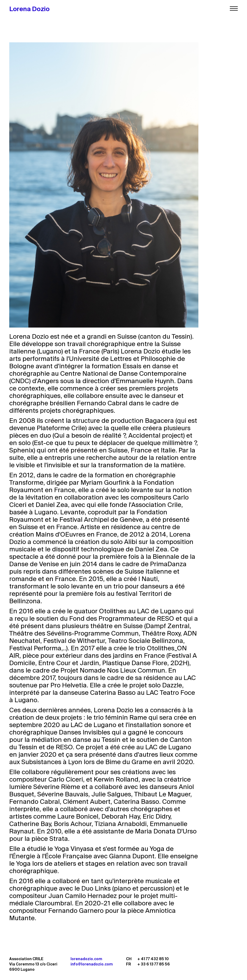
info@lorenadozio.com (92, 964)
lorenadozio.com (86, 959)
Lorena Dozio (29, 9)
